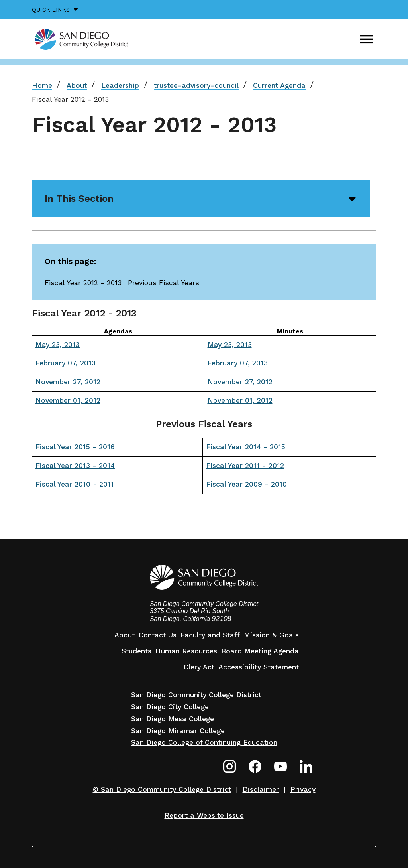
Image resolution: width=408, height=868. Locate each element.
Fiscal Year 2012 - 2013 (83, 283)
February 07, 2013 (66, 363)
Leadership (120, 85)
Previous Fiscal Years (164, 283)
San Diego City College (170, 707)
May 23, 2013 (58, 345)
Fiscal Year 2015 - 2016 (75, 447)
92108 (222, 619)
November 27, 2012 (68, 382)
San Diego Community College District (196, 695)
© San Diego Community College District (162, 789)
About (77, 85)
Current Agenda (279, 85)
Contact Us (158, 635)
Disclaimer (261, 789)
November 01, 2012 (68, 400)
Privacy (303, 789)
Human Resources (186, 651)
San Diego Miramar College (178, 731)
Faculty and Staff (210, 635)
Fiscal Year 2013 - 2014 (75, 466)
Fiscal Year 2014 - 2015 (246, 447)
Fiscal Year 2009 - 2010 (246, 484)
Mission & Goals (271, 635)
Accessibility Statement (259, 667)
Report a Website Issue (204, 815)
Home (42, 85)
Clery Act (199, 667)
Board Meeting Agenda (260, 651)
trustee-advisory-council (196, 85)
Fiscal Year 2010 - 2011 (75, 484)
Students (136, 651)
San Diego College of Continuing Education (204, 742)
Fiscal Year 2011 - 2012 (245, 466)
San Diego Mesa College (173, 719)
